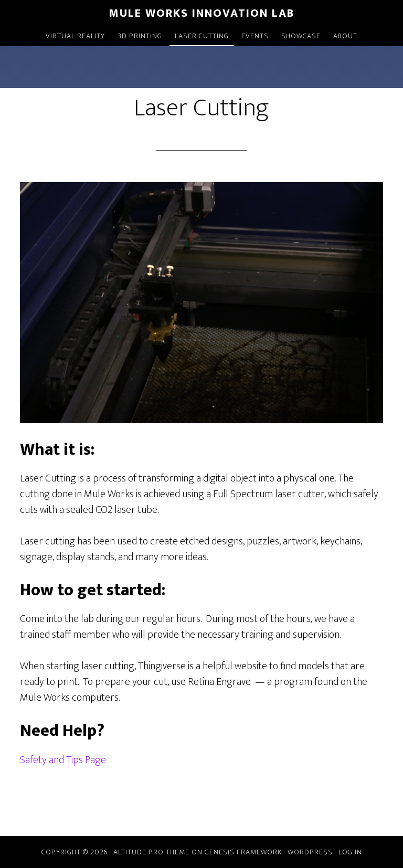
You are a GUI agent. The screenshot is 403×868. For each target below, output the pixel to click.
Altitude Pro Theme (151, 852)
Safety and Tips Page (63, 760)
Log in (350, 852)
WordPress (310, 852)
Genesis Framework (243, 852)
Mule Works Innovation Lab (201, 13)
